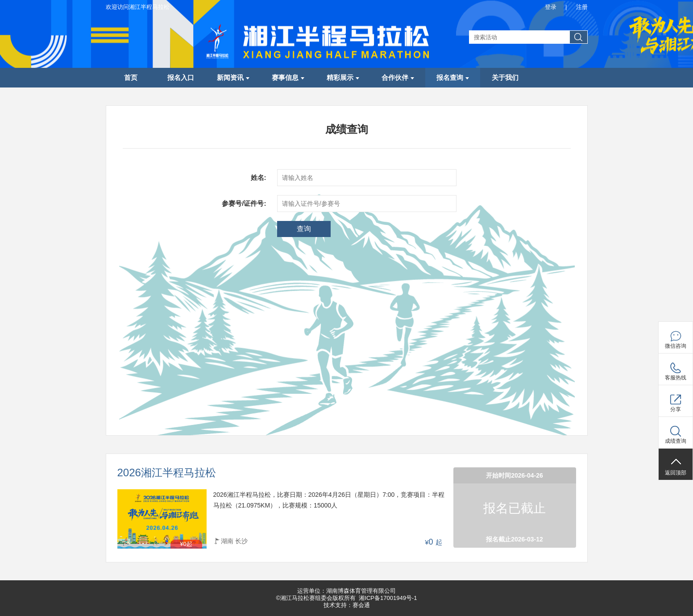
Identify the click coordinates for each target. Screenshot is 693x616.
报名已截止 (515, 508)
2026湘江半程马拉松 (167, 473)
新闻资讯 (233, 78)
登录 (551, 7)
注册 (582, 7)
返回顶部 (676, 473)
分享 (676, 409)
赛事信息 (288, 78)
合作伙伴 (398, 78)
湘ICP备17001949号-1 (388, 598)
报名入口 (181, 78)
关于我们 (505, 78)
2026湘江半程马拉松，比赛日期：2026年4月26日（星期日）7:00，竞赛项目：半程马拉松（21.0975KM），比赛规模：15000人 (329, 500)
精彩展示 (343, 78)
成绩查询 (676, 441)
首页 (131, 78)
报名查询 (453, 78)
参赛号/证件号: (244, 203)
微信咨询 (676, 346)
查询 (304, 229)
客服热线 (676, 378)
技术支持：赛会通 (347, 605)
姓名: (259, 177)
